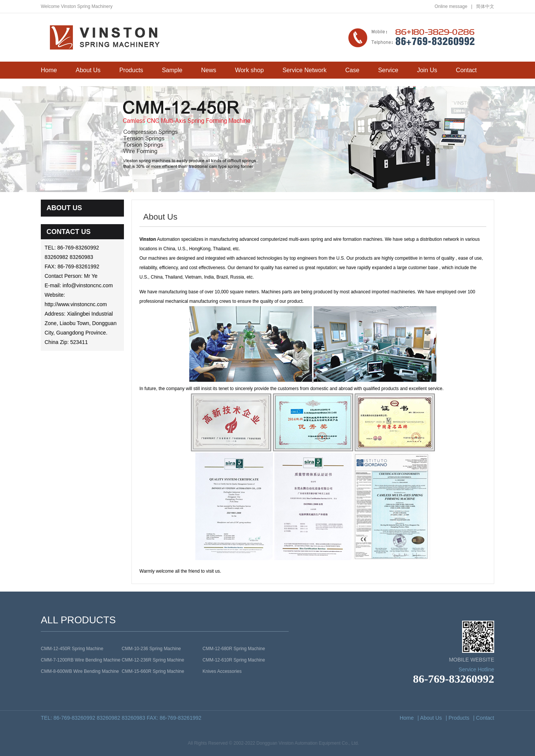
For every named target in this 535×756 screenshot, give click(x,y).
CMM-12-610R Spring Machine (234, 660)
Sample (172, 70)
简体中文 (485, 6)
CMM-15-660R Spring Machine (153, 671)
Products (131, 70)
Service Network (305, 70)
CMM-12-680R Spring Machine (234, 649)
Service (388, 70)
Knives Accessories (222, 671)
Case (352, 70)
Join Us (427, 70)
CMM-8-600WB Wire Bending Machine (80, 671)
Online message (453, 6)
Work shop (249, 70)
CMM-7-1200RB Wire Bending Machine (81, 660)
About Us (88, 70)
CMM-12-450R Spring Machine (72, 649)
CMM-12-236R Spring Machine (153, 660)
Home (49, 70)
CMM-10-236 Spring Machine (151, 649)
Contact (466, 70)
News (209, 70)
